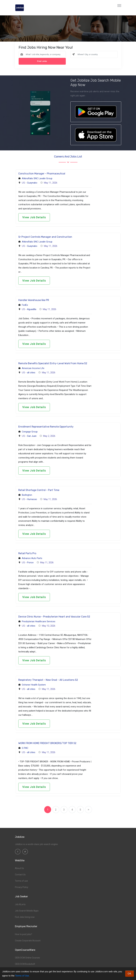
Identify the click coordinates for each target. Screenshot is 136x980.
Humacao (32, 499)
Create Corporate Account (28, 941)
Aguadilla (32, 309)
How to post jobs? (23, 934)
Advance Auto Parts (32, 558)
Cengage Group (30, 432)
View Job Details (34, 217)
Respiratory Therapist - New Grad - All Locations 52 (48, 680)
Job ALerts (20, 904)
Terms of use (21, 881)
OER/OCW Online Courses (27, 958)
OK (130, 974)
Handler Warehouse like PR (34, 300)
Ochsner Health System (34, 685)
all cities (31, 373)
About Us (19, 868)
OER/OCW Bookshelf (25, 964)
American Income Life (33, 368)
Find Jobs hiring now (25, 917)
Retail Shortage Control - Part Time (39, 490)
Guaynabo (32, 183)
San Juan (32, 436)
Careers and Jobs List (68, 157)
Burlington (27, 495)
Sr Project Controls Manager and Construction (45, 237)
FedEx (25, 305)
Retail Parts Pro (27, 553)
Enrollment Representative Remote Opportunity (46, 427)
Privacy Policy (22, 887)
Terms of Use (22, 976)
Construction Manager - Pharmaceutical (42, 174)
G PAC (25, 748)
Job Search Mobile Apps (27, 911)
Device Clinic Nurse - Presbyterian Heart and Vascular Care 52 (54, 617)
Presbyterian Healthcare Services (39, 621)
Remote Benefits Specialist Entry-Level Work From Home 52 (53, 363)
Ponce (30, 563)
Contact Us (20, 875)
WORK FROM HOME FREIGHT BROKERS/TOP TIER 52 (47, 743)
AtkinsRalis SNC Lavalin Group (37, 178)
